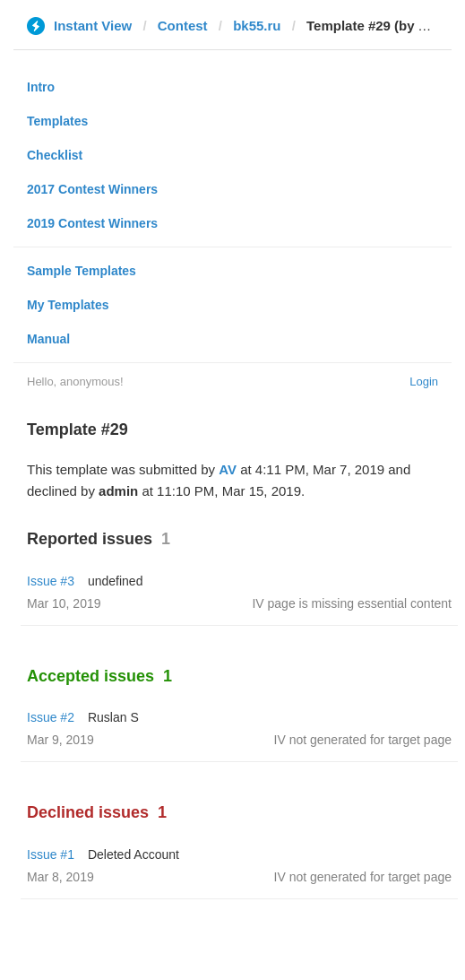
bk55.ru (257, 26)
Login (424, 382)
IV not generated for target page (363, 740)
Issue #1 (51, 854)
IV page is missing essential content (352, 603)
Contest (183, 26)
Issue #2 (51, 717)
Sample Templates (82, 271)
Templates (57, 121)
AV (228, 469)
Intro (41, 87)
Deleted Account (133, 854)
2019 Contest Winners (92, 223)
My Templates (68, 305)
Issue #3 (51, 581)
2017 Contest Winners (92, 189)
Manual (48, 339)
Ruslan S (113, 717)
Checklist (55, 155)
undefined (116, 581)
